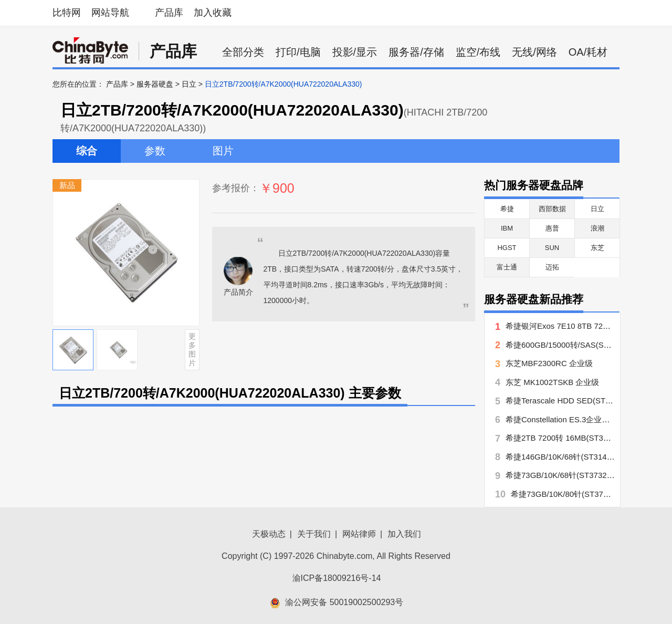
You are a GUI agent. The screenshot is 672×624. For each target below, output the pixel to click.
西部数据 (552, 209)
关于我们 (314, 534)
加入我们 (404, 534)
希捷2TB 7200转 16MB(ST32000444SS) (576, 438)
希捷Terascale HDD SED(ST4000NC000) (578, 401)
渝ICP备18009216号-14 (337, 578)
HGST (507, 248)
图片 (223, 151)
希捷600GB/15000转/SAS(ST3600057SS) (579, 345)
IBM (507, 228)
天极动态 (269, 534)
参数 (155, 151)
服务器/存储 (416, 52)
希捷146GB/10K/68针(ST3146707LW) (572, 457)
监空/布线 (478, 52)
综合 (87, 151)
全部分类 (243, 52)
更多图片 (192, 349)
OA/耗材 (588, 52)
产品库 (169, 13)
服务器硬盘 (155, 84)
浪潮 (597, 228)
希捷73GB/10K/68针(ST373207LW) (568, 475)
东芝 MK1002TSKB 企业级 (552, 382)
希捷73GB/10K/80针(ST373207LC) (572, 494)
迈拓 (552, 267)
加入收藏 (213, 13)
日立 (189, 84)
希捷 (507, 209)
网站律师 (359, 534)
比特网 (67, 13)
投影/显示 (355, 52)
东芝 (597, 248)
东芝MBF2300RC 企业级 (549, 363)
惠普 (552, 228)
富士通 (507, 267)
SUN (552, 248)
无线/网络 (534, 52)
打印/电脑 (298, 52)
